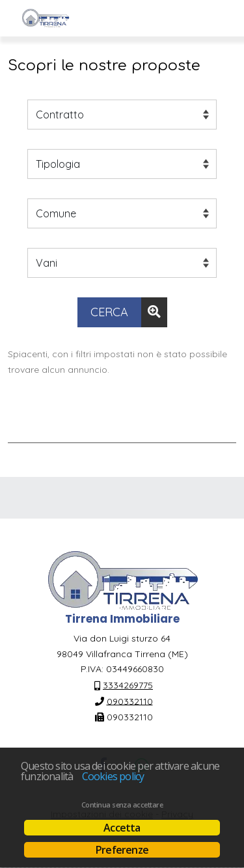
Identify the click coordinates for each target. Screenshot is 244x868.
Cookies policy (113, 776)
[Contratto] (122, 115)
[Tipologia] (122, 164)
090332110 (130, 701)
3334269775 (128, 685)
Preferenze (122, 850)
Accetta (122, 828)
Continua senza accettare (122, 805)
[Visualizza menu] (219, 18)
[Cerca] (109, 312)
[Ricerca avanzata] (154, 312)
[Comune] (122, 213)
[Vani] (122, 263)
